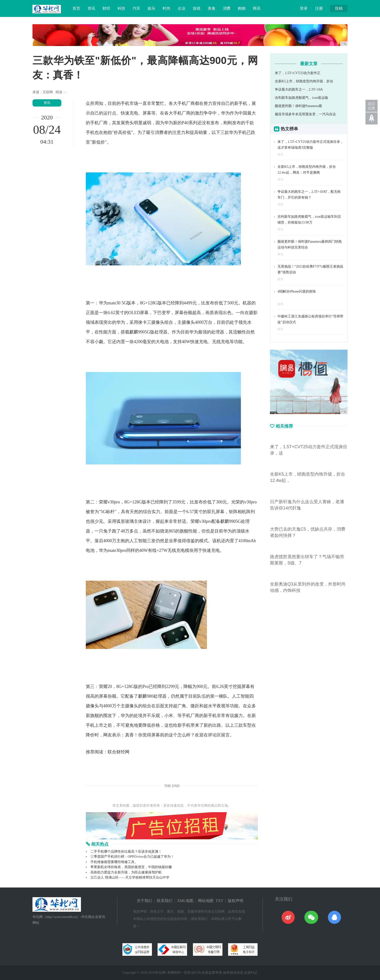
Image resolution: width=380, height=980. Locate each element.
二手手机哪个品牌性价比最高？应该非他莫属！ (126, 852)
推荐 (280, 279)
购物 (242, 8)
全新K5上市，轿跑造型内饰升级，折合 (304, 81)
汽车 (136, 8)
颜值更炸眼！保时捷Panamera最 (298, 106)
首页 (76, 8)
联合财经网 (119, 752)
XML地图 (185, 901)
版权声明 (236, 901)
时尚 (166, 8)
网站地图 (206, 901)
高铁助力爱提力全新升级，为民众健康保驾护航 (126, 872)
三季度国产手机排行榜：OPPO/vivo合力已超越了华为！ (132, 857)
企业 (182, 8)
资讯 (91, 8)
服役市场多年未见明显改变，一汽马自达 (305, 114)
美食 (212, 8)
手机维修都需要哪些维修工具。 (114, 862)
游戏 (197, 8)
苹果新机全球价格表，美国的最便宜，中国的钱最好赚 (131, 867)
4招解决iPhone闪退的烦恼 (297, 291)
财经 (106, 8)
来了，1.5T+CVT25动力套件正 (298, 73)
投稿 (339, 8)
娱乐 (151, 8)
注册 (319, 8)
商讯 (257, 8)
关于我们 (144, 901)
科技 (121, 8)
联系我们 (165, 901)
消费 (227, 8)
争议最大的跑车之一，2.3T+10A (299, 89)
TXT (219, 901)
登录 (304, 8)
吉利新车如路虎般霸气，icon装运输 (301, 98)
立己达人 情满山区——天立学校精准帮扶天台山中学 (130, 877)
